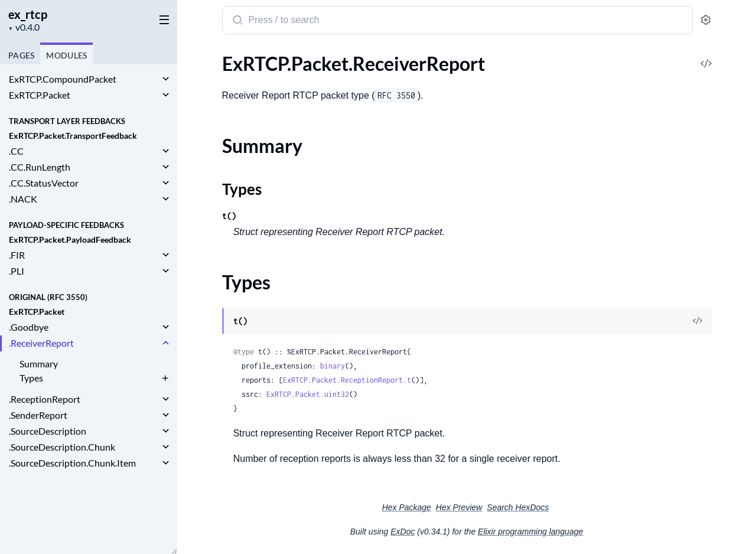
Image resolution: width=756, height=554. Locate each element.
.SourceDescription (48, 431)
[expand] (166, 79)
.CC (16, 151)
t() (229, 216)
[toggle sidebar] (162, 19)
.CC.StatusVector (44, 183)
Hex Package (407, 507)
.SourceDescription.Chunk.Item (72, 463)
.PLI (17, 271)
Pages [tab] (21, 55)
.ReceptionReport (45, 399)
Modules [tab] (66, 55)
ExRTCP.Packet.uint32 (308, 394)
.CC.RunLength (40, 167)
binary (333, 366)
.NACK (23, 199)
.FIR (17, 255)
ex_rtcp (28, 14)
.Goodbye (29, 327)
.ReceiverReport (41, 343)
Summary (39, 364)
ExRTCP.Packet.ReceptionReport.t (347, 380)
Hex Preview (459, 507)
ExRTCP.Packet (40, 95)
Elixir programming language (530, 532)
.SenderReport (38, 415)
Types (31, 378)
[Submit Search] (237, 21)
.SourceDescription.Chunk (62, 447)
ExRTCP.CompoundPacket (63, 79)
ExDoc (403, 532)
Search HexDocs (518, 507)
